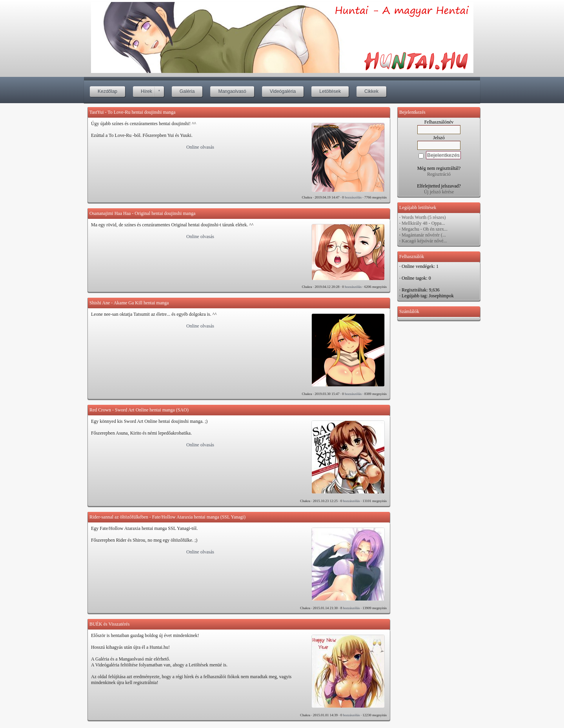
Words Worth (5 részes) (424, 217)
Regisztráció (439, 174)
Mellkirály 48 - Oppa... (423, 223)
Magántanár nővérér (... (424, 235)
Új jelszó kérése (439, 192)
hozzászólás (353, 197)
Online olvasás (200, 147)
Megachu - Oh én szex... (425, 229)
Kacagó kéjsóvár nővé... (424, 241)
